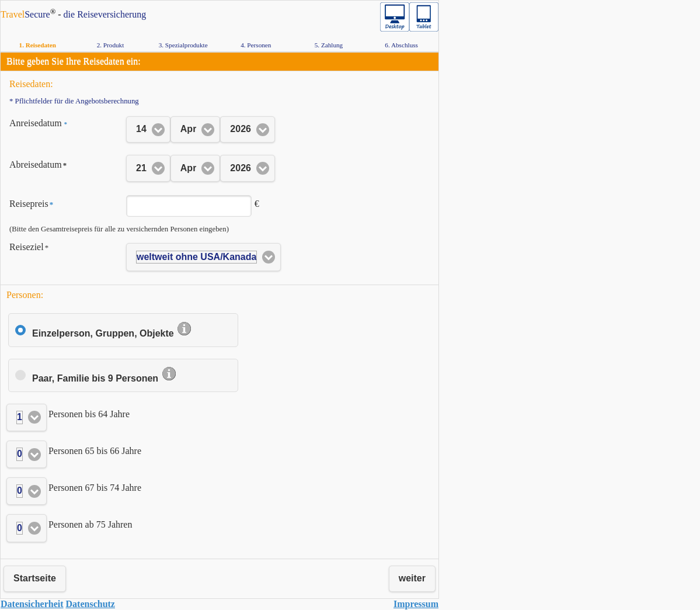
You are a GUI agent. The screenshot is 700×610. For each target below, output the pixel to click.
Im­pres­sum (416, 604)
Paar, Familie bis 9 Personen (105, 378)
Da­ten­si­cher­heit (32, 604)
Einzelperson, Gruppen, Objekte (112, 333)
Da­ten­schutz (90, 604)
